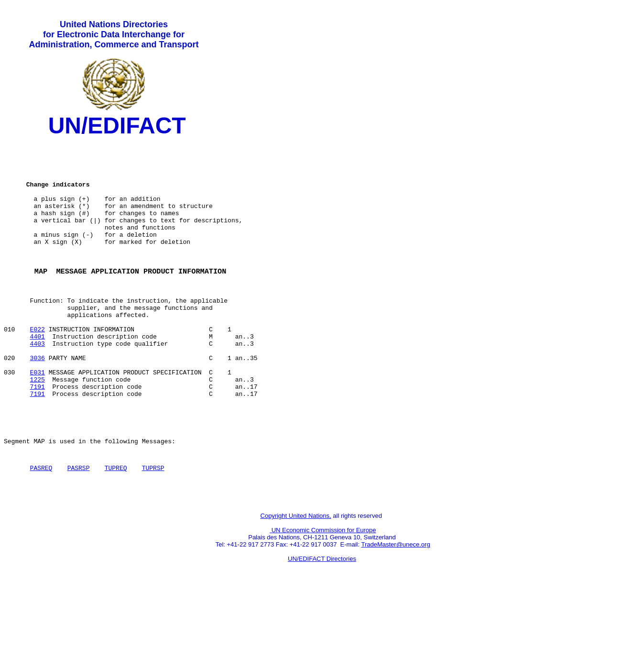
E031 (38, 417)
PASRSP (79, 526)
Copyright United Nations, (296, 578)
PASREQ (41, 526)
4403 (38, 383)
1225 (38, 426)
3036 (38, 400)
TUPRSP (153, 526)
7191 (38, 435)
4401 (38, 374)
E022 (38, 366)
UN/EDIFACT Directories (322, 621)
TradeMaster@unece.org (395, 607)
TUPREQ (116, 526)
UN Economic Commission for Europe (323, 593)
